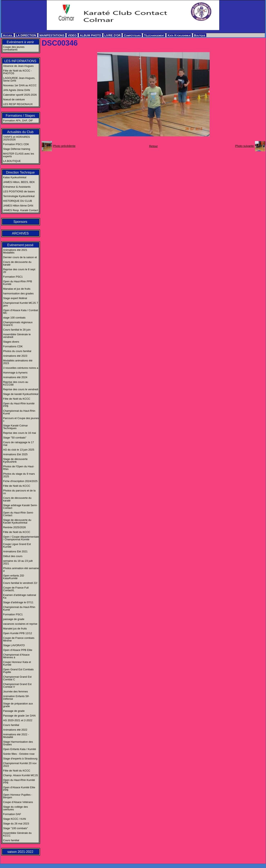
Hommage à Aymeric (15, 373)
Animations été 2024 (15, 377)
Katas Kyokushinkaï (15, 177)
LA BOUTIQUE (12, 161)
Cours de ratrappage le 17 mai (18, 444)
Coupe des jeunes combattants (14, 48)
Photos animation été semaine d (21, 570)
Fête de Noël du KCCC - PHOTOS (17, 72)
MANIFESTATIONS (52, 35)
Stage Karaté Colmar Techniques (15, 427)
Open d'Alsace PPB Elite (18, 650)
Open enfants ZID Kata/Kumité (14, 577)
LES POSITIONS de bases (19, 191)
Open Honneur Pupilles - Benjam (18, 796)
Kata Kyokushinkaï (179, 35)
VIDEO (72, 35)
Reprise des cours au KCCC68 (16, 383)
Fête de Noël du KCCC (17, 399)
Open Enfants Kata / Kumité (20, 749)
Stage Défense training (17, 149)
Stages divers (11, 342)
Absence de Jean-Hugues (18, 66)
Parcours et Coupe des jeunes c (21, 419)
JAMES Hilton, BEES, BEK (19, 182)
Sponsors (20, 222)
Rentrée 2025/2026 (14, 527)
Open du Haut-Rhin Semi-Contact (18, 514)
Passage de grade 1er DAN (19, 716)
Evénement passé (20, 245)
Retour (153, 146)
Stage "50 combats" (15, 438)
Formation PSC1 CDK (16, 144)
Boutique (200, 35)
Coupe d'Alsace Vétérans (18, 802)
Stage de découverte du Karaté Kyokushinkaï (17, 521)
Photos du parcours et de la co (19, 492)
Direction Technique (20, 172)
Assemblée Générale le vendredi (17, 336)
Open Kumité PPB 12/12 (18, 633)
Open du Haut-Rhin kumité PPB (19, 405)
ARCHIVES (20, 233)
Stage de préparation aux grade (18, 705)
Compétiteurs (132, 35)
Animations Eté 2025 (15, 454)
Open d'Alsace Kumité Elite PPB (19, 789)
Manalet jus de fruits (15, 629)
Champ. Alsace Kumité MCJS (21, 775)
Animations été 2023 (15, 356)
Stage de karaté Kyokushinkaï (21, 394)
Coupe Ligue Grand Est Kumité (17, 545)
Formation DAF (12, 814)
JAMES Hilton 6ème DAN (18, 206)
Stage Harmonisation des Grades (18, 743)
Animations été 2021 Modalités (15, 251)
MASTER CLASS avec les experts (19, 155)
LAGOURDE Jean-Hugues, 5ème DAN (19, 79)
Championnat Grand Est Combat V (17, 685)
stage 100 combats (14, 318)
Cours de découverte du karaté (17, 263)
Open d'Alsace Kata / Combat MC (21, 312)
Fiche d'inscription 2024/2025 (20, 481)
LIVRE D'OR (113, 35)
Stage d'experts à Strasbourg (20, 759)
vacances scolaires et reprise (20, 624)
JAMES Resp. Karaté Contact (21, 210)
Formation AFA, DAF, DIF (18, 121)
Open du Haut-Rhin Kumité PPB (19, 781)
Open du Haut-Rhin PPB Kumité (18, 283)
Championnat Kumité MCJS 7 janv (21, 304)
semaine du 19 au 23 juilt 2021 (18, 562)
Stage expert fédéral (15, 298)
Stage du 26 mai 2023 (16, 824)
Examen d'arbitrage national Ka (20, 596)
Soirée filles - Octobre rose (19, 754)
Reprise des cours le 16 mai (20, 433)
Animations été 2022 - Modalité (16, 736)
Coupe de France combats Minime (19, 639)
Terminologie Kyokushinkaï (19, 196)
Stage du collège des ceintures (15, 808)
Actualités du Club (20, 132)
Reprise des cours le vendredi (21, 389)
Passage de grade (14, 711)
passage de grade (14, 619)
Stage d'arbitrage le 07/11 (18, 602)
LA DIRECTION (26, 35)
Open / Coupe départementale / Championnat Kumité (21, 538)
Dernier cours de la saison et (20, 257)
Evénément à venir (20, 42)
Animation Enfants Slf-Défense (16, 698)
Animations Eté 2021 (15, 551)
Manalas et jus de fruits (17, 289)
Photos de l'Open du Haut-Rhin (19, 468)
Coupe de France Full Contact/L (16, 589)
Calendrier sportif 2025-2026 (20, 95)
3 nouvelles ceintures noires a (21, 368)
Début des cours (13, 556)
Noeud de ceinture (14, 99)
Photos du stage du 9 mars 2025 (19, 475)
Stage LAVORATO (14, 645)
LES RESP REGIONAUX (18, 104)
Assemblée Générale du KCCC (17, 834)
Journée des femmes (15, 691)
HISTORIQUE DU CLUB (17, 201)
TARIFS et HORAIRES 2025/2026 (16, 138)
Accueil (8, 35)
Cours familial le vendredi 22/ (20, 583)
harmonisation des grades (18, 293)
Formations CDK (13, 346)
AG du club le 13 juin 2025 (19, 450)
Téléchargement (154, 35)
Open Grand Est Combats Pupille (18, 671)
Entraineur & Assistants (17, 187)
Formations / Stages (20, 116)
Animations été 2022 (15, 730)
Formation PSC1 (13, 277)
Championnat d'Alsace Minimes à (16, 656)
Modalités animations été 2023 (18, 362)
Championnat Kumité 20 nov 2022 (20, 765)
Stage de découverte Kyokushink (15, 460)
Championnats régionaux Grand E (18, 324)
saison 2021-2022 (20, 852)
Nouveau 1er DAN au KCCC (20, 85)
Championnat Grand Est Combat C (17, 678)
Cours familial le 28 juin (17, 330)
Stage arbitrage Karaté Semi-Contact (20, 507)
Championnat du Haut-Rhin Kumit (19, 412)
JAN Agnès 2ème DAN (17, 90)
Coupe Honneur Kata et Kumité (17, 663)
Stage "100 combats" (15, 828)
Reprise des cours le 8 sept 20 (19, 271)
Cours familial (11, 725)
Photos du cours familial (17, 351)
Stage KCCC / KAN (15, 819)
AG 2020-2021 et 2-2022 (18, 720)
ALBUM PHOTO (91, 35)
